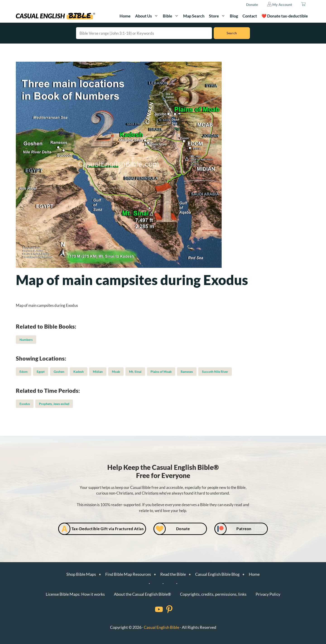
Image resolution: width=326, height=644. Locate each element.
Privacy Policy (268, 594)
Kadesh (79, 372)
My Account (280, 4)
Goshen (59, 372)
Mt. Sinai (135, 372)
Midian (98, 372)
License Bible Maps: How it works (75, 594)
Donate (252, 4)
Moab (116, 372)
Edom (24, 372)
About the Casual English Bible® (142, 594)
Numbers (26, 340)
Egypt (41, 372)
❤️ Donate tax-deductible (285, 16)
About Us (148, 16)
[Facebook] (153, 609)
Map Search (194, 16)
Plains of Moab (161, 372)
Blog (234, 16)
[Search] (232, 33)
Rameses (187, 372)
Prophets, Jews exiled (54, 404)
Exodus (25, 404)
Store (218, 16)
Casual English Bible (162, 627)
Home (125, 16)
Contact (250, 16)
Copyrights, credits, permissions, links (213, 594)
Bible (172, 16)
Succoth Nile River (215, 372)
